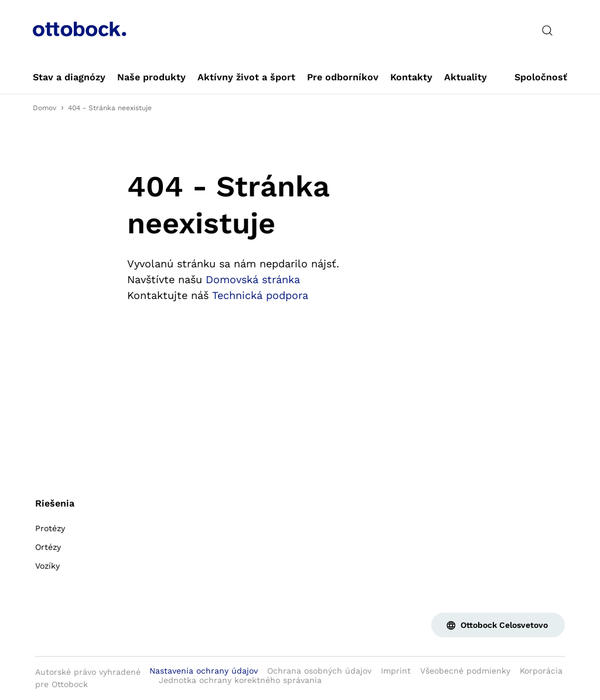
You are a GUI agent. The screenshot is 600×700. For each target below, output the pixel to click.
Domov (45, 108)
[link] (69, 77)
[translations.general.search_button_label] (547, 30)
